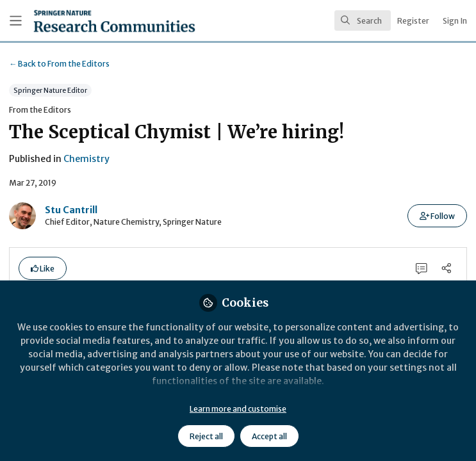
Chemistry (86, 159)
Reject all (206, 436)
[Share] (446, 269)
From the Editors (59, 64)
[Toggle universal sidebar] (16, 21)
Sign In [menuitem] (455, 21)
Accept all (269, 436)
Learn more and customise (238, 409)
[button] (437, 216)
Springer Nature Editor (50, 91)
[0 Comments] (422, 269)
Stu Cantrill (71, 210)
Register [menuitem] (413, 21)
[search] (363, 20)
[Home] (86, 21)
